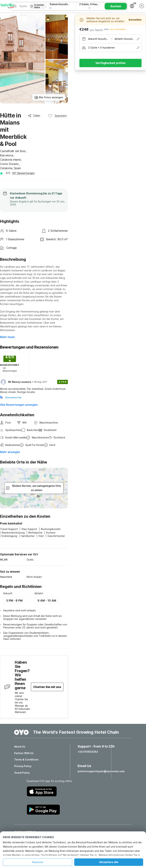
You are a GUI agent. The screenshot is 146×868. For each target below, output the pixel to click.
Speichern (57, 116)
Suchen (116, 6)
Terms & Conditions (26, 760)
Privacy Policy (23, 766)
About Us (20, 747)
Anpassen (38, 862)
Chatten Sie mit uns (47, 687)
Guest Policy (22, 773)
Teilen (34, 116)
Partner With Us (24, 753)
